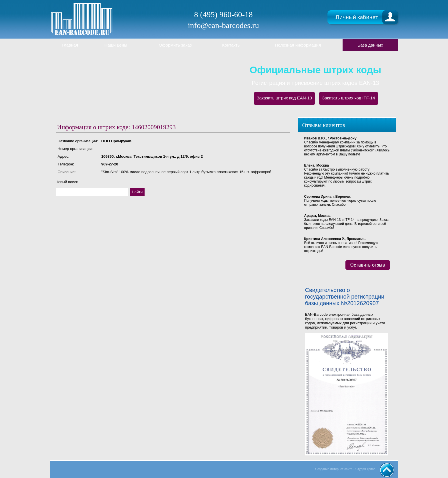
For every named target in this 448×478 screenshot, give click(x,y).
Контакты (231, 45)
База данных (370, 45)
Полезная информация (298, 45)
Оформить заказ (175, 45)
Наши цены (116, 45)
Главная (70, 45)
